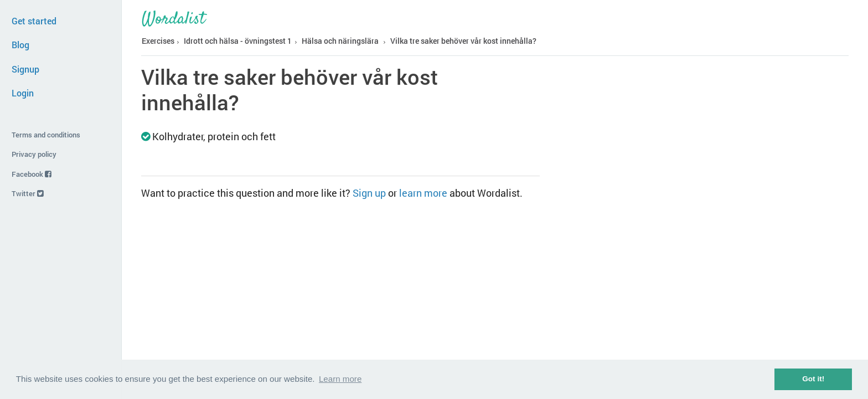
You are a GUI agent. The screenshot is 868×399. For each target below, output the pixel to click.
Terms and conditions (46, 135)
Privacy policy (34, 154)
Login (23, 93)
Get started (34, 21)
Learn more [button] (340, 379)
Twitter (28, 193)
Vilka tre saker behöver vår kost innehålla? (463, 41)
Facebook (32, 174)
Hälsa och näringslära (340, 41)
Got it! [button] (813, 379)
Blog (20, 45)
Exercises (158, 41)
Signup (25, 69)
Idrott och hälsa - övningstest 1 (238, 41)
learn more (423, 193)
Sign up (369, 193)
